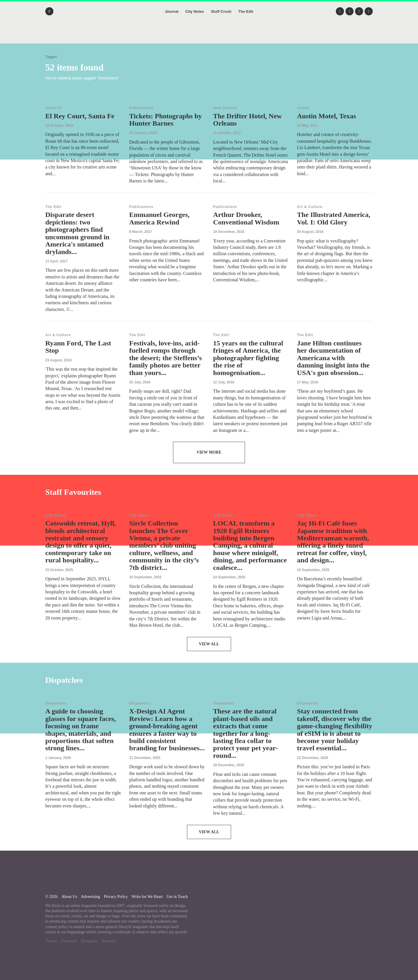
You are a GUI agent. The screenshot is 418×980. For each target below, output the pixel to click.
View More (209, 452)
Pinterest (109, 941)
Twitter (51, 941)
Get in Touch (177, 897)
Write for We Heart (147, 897)
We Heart (209, 35)
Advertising (90, 897)
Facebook (69, 941)
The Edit (246, 11)
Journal (172, 11)
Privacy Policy (116, 897)
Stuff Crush (221, 11)
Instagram (89, 941)
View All (209, 644)
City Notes (194, 11)
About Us (69, 897)
